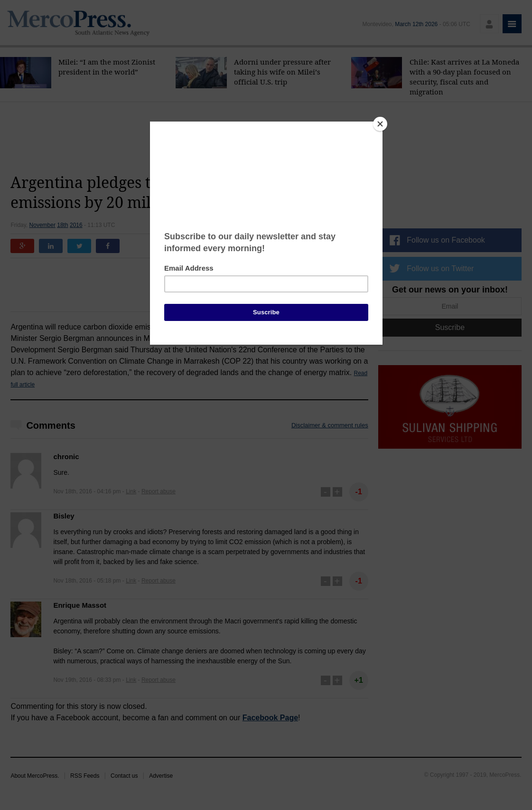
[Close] (380, 124)
